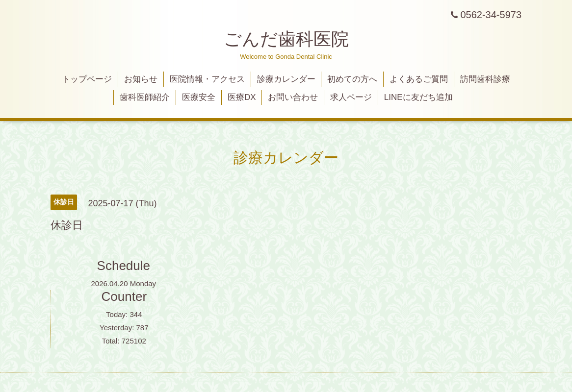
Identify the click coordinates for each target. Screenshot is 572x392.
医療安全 (199, 97)
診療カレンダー (286, 79)
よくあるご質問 (419, 79)
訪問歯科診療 (485, 79)
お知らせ (141, 79)
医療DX (242, 97)
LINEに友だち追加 (418, 97)
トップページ (87, 79)
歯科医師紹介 (145, 97)
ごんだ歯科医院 (286, 39)
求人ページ (351, 97)
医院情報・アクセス (207, 79)
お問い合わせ (293, 97)
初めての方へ (352, 79)
